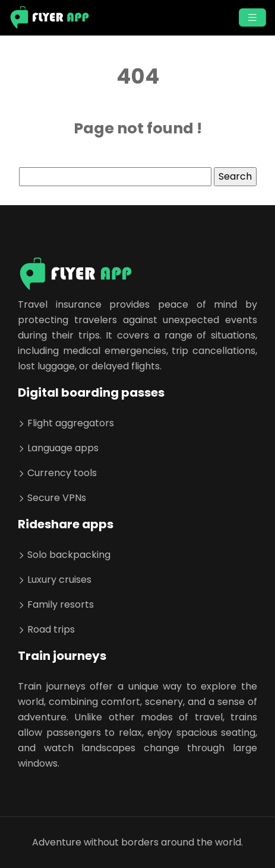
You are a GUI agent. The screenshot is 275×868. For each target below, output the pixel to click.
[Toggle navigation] (252, 17)
